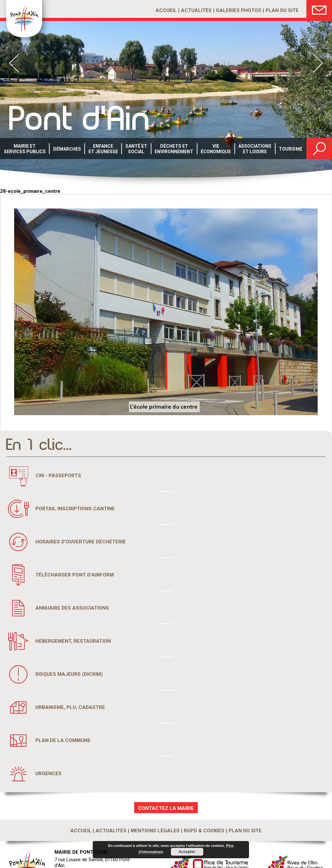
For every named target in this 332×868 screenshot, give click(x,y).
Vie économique (216, 149)
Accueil (166, 10)
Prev (14, 63)
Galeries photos (239, 10)
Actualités (196, 10)
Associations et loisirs (255, 149)
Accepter (187, 852)
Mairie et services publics (25, 149)
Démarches (67, 149)
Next (318, 63)
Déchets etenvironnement (174, 149)
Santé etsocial (136, 149)
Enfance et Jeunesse (103, 149)
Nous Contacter (319, 9)
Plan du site (282, 10)
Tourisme (291, 149)
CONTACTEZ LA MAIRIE (166, 808)
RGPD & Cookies (204, 831)
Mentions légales (155, 831)
